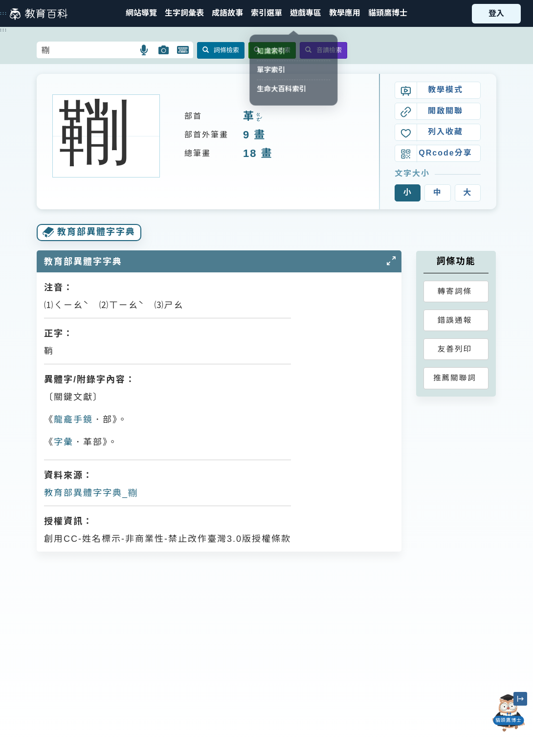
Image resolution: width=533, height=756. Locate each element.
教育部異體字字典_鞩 (91, 493)
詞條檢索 (221, 50)
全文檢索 (272, 50)
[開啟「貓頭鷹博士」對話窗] (509, 713)
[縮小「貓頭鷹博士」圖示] (520, 699)
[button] (266, 13)
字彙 (64, 442)
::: (4, 13)
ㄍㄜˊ (258, 117)
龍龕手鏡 (73, 420)
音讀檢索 (323, 50)
